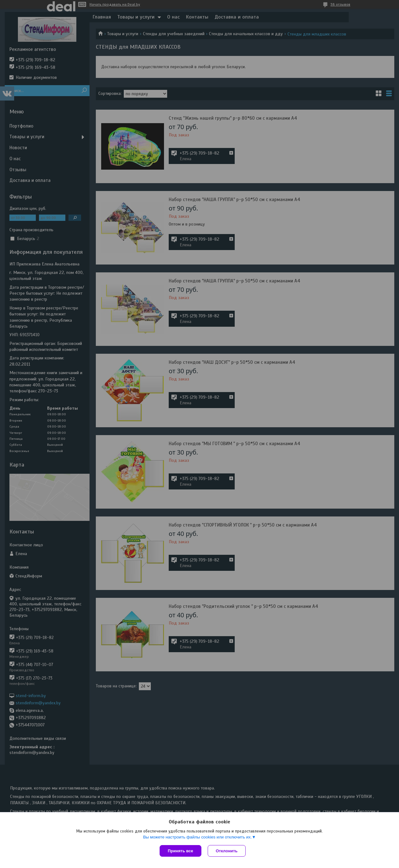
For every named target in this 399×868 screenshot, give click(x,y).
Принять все (180, 851)
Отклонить (227, 851)
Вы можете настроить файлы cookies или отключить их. (197, 837)
